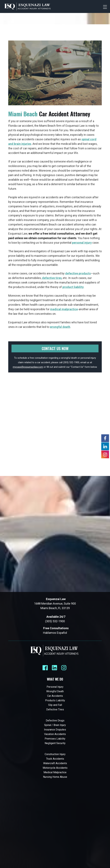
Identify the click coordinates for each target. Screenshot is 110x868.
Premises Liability (55, 739)
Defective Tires (55, 709)
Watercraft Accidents (55, 763)
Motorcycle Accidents (55, 768)
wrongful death (60, 327)
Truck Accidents (55, 759)
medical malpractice (64, 309)
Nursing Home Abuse (55, 777)
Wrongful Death (55, 691)
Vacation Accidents (55, 734)
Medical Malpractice (55, 772)
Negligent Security (55, 743)
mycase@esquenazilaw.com (28, 367)
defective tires (52, 278)
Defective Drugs (55, 720)
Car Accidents (55, 696)
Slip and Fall (55, 705)
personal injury (82, 243)
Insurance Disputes (55, 730)
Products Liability (55, 700)
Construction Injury (55, 754)
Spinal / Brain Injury (55, 725)
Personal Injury (55, 687)
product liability (73, 287)
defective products (78, 273)
